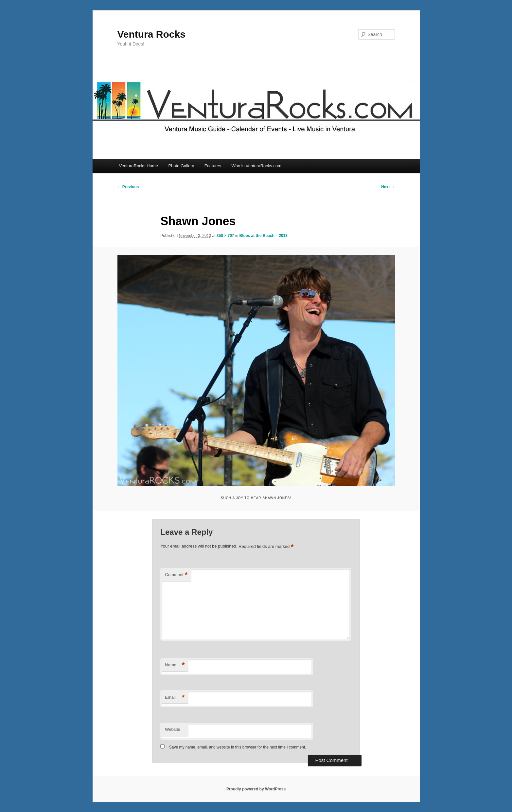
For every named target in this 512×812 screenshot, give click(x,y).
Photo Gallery (181, 166)
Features (213, 166)
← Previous (128, 187)
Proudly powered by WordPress (256, 789)
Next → (388, 187)
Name (175, 665)
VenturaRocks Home (139, 166)
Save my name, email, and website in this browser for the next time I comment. (238, 747)
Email (175, 698)
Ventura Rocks (151, 34)
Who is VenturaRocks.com (256, 166)
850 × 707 (225, 236)
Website (173, 729)
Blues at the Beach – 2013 (264, 236)
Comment (176, 575)
